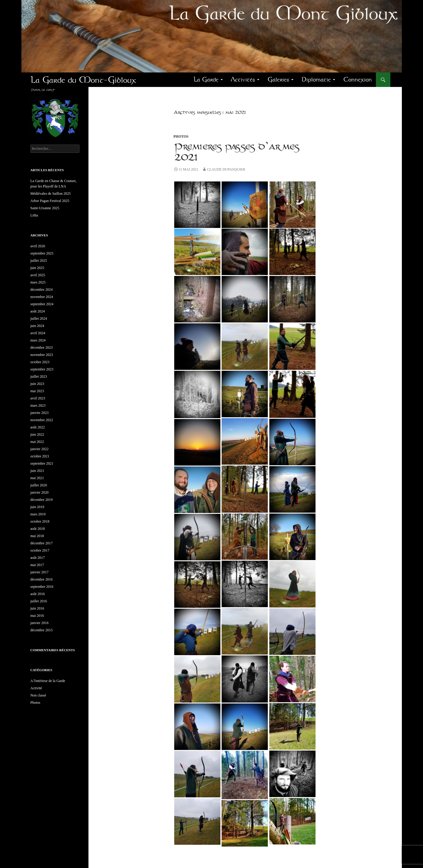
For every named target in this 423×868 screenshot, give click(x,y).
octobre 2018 (40, 521)
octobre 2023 (40, 362)
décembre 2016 (42, 579)
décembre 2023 (42, 348)
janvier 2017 (40, 572)
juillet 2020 (39, 485)
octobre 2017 (40, 550)
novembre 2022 (42, 420)
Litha (34, 215)
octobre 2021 (40, 456)
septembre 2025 (42, 253)
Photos (181, 136)
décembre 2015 (42, 630)
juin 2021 (37, 471)
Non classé (38, 695)
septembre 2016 (42, 587)
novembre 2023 (42, 355)
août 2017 (38, 558)
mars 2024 (38, 340)
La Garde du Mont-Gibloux (83, 80)
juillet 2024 (39, 319)
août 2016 (38, 594)
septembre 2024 (42, 304)
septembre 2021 (42, 463)
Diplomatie (316, 80)
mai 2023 (37, 391)
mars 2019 (38, 514)
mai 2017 (37, 565)
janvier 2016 (40, 623)
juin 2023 (37, 384)
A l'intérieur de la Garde (48, 681)
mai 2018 (37, 536)
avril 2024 (38, 333)
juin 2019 (37, 507)
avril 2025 (38, 275)
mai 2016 (37, 616)
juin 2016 (37, 608)
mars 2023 (38, 405)
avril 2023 (38, 398)
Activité (36, 688)
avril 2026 (38, 246)
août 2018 (38, 529)
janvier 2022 (40, 449)
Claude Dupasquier (226, 169)
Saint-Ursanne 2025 (45, 208)
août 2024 (38, 311)
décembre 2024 (42, 290)
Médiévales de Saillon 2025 (51, 194)
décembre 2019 (42, 500)
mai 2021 (37, 478)
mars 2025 (38, 282)
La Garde (206, 80)
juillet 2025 (39, 261)
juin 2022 (37, 434)
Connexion (358, 80)
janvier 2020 (40, 492)
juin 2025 (37, 268)
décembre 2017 (42, 543)
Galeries (278, 80)
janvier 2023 (40, 413)
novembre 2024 (42, 297)
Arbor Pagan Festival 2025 (50, 201)
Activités (243, 80)
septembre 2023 (42, 369)
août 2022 (38, 427)
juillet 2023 (39, 376)
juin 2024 (37, 326)
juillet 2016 (39, 601)
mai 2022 (37, 442)
